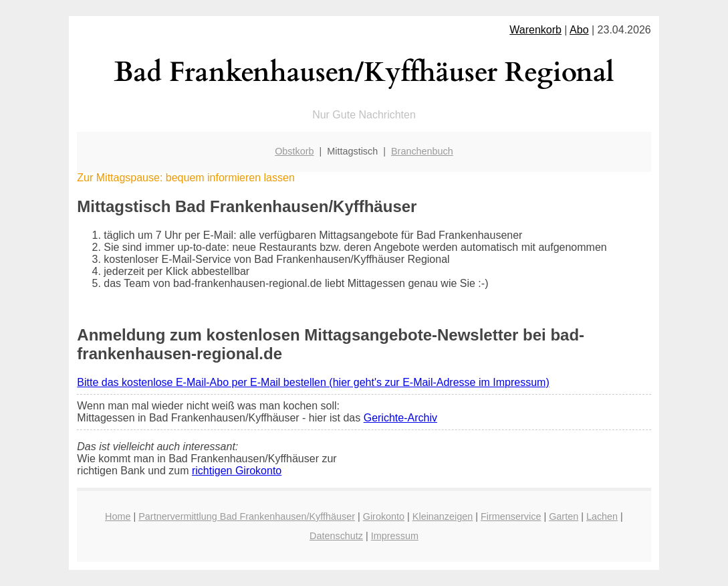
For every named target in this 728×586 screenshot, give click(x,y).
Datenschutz (336, 536)
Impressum (395, 536)
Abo (579, 30)
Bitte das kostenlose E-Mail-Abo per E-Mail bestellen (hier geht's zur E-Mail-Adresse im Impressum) (313, 382)
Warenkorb (535, 30)
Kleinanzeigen (443, 516)
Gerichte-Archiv (400, 418)
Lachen (602, 516)
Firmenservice (511, 516)
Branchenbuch (422, 151)
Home (118, 516)
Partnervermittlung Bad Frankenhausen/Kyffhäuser (247, 516)
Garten (564, 516)
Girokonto (384, 516)
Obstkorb (294, 151)
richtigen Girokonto (237, 471)
